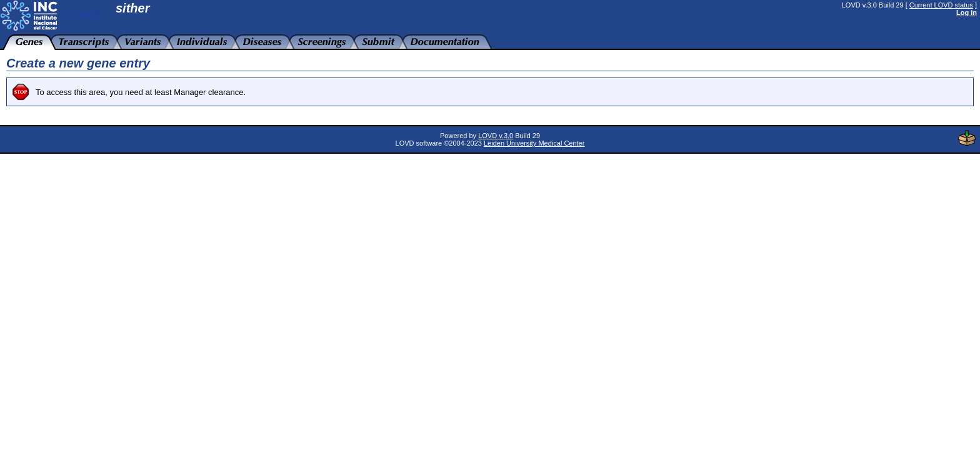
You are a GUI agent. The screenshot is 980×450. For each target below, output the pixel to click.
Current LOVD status (941, 5)
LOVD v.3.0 (496, 136)
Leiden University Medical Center (534, 143)
